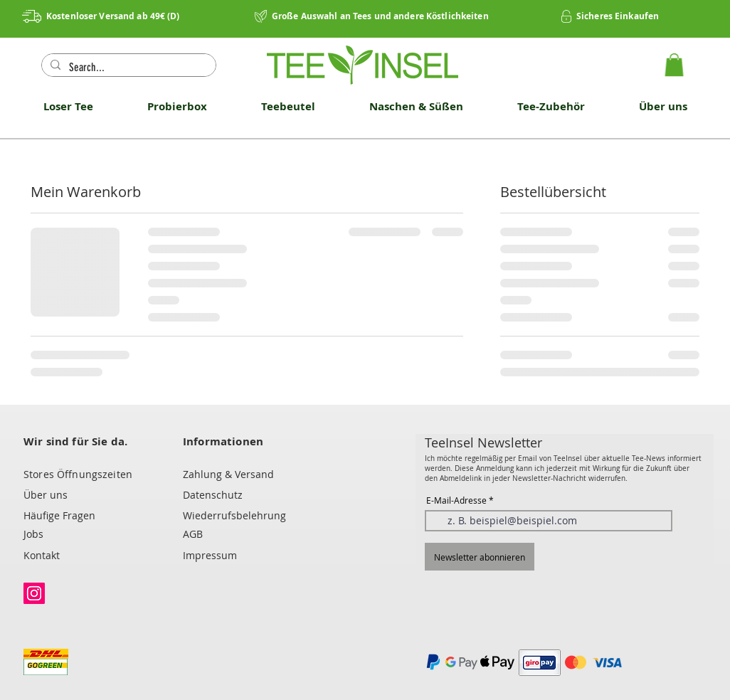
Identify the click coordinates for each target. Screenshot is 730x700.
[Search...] (127, 68)
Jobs (33, 534)
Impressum (210, 555)
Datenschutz (213, 495)
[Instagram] (34, 593)
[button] (674, 65)
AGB (193, 534)
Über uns (46, 495)
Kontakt (42, 555)
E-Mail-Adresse (456, 500)
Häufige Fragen (59, 515)
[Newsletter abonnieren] (480, 557)
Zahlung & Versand (228, 474)
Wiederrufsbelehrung (234, 515)
